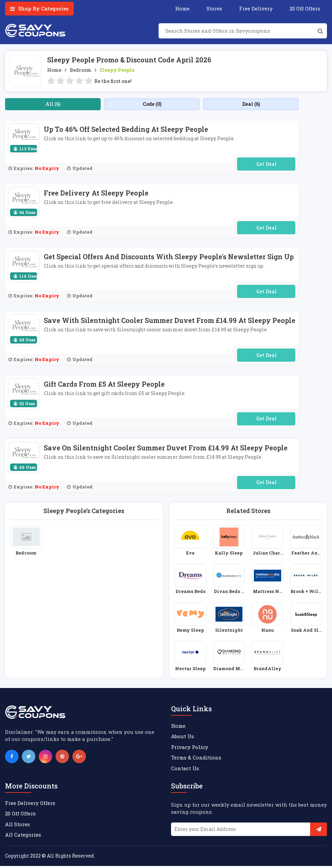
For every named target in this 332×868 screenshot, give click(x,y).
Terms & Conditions (196, 760)
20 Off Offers (305, 8)
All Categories (23, 837)
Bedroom (80, 70)
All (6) (53, 104)
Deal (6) (251, 104)
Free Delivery (256, 8)
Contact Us (185, 770)
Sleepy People (117, 70)
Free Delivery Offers (30, 805)
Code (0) (152, 104)
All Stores (18, 826)
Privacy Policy (190, 749)
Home (182, 8)
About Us (182, 739)
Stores (214, 8)
